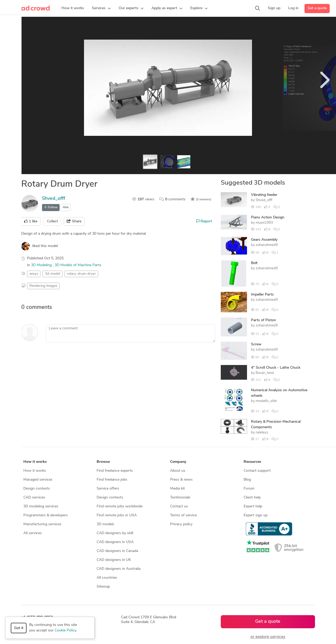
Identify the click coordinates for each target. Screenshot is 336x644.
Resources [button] (252, 462)
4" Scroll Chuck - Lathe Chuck (276, 368)
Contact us (179, 506)
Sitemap (103, 587)
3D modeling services (41, 506)
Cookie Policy (65, 630)
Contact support (257, 471)
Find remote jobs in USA (117, 515)
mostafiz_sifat (266, 401)
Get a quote (317, 8)
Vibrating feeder (264, 195)
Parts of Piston (263, 320)
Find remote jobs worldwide (120, 506)
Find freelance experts (115, 471)
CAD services (34, 498)
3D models (105, 524)
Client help (252, 498)
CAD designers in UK (114, 560)
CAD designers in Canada (117, 551)
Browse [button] (103, 462)
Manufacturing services (42, 524)
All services (33, 533)
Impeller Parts (262, 295)
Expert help (253, 506)
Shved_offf (54, 199)
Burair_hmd (265, 373)
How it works (35, 471)
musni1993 (264, 223)
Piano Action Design (268, 218)
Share (74, 221)
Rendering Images (43, 286)
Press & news (181, 480)
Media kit (177, 489)
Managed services (38, 480)
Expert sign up (256, 515)
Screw (256, 344)
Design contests (37, 489)
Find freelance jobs (112, 480)
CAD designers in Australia (119, 569)
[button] (101, 8)
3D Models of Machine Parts (78, 265)
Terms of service (183, 515)
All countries (107, 578)
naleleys (262, 433)
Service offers (108, 489)
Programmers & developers (46, 515)
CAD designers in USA (115, 542)
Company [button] (178, 462)
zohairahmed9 (267, 245)
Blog (247, 480)
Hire (66, 207)
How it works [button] (35, 462)
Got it (19, 628)
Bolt (254, 263)
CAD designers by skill (115, 533)
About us (178, 471)
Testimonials (180, 498)
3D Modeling (42, 265)
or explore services (268, 637)
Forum (249, 489)
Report (204, 221)
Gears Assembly (264, 240)
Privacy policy (181, 524)
